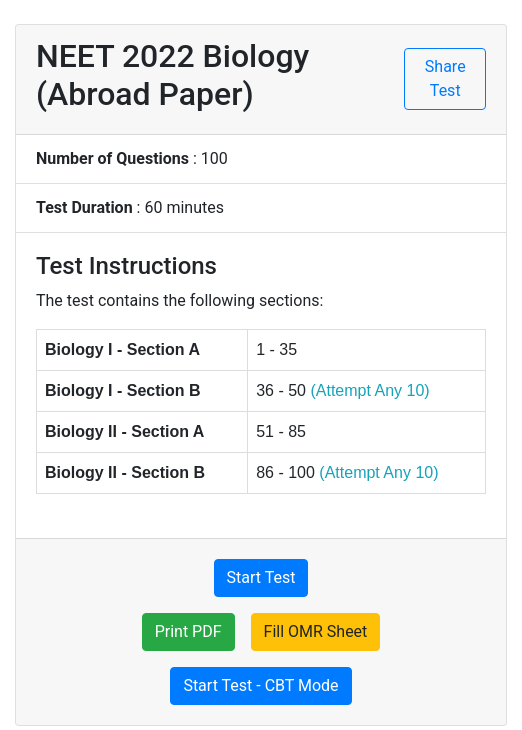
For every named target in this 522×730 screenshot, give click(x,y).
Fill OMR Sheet (316, 631)
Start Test (261, 577)
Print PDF (188, 631)
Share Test (445, 78)
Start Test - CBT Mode (260, 685)
